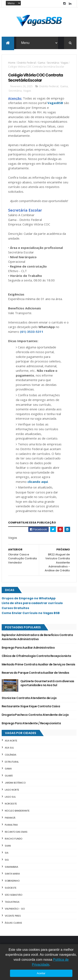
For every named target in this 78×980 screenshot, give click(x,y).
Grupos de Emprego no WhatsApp (29, 598)
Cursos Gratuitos (15, 608)
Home (12, 63)
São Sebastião (14, 895)
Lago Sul (10, 797)
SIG (7, 860)
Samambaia (11, 867)
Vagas (64, 63)
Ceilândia (11, 755)
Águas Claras (13, 923)
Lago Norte (12, 790)
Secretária (53, 63)
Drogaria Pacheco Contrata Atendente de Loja (35, 715)
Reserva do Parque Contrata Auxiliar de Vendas (35, 673)
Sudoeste (11, 888)
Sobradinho (12, 881)
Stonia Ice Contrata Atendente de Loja (29, 698)
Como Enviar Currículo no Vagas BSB (31, 613)
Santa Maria (12, 874)
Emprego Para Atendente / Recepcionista (31, 723)
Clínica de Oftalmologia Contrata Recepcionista (36, 656)
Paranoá (10, 818)
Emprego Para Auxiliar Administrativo (28, 648)
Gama (41, 63)
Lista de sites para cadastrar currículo (32, 603)
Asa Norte (11, 741)
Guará (9, 776)
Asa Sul (9, 748)
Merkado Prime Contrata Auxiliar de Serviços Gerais (38, 664)
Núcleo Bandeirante (17, 811)
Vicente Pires (13, 916)
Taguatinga (12, 902)
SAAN (8, 846)
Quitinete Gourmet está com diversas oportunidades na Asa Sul (47, 683)
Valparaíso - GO (15, 909)
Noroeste (11, 804)
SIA (7, 853)
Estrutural (12, 762)
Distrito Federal (27, 63)
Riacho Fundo (14, 839)
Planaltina (11, 825)
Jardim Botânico (15, 783)
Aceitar (41, 973)
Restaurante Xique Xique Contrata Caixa (31, 706)
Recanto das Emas (16, 832)
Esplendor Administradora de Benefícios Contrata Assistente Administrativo (37, 637)
